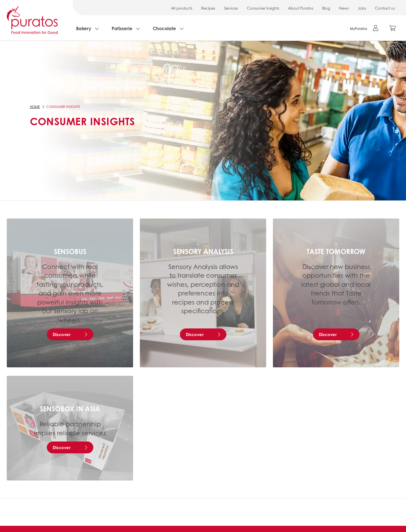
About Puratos (301, 8)
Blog (326, 8)
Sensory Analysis (203, 251)
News (344, 8)
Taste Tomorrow (336, 251)
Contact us (385, 8)
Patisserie (122, 28)
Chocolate (164, 28)
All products (182, 8)
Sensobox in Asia (70, 409)
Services (231, 8)
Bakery (84, 28)
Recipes (208, 8)
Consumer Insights (263, 8)
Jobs (362, 8)
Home (35, 107)
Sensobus (70, 251)
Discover (62, 334)
